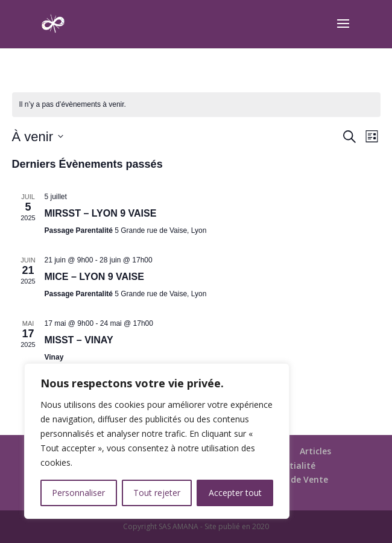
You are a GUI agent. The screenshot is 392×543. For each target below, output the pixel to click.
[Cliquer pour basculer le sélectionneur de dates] (38, 137)
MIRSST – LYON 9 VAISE (101, 213)
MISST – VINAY (79, 340)
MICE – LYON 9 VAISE (94, 277)
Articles (315, 451)
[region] (157, 441)
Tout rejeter (157, 493)
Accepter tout (235, 493)
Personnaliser (78, 493)
